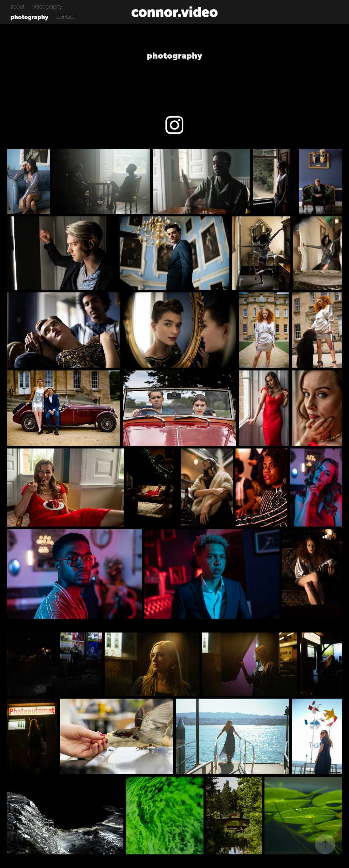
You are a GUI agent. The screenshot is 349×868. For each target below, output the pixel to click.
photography (29, 17)
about (17, 7)
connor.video (174, 12)
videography (47, 7)
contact (66, 17)
